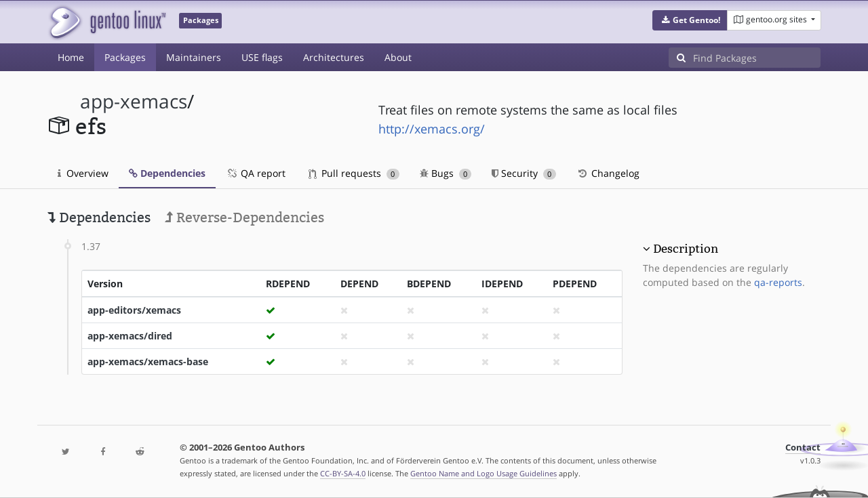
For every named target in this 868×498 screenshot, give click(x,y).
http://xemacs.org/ (432, 129)
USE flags (262, 57)
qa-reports (778, 282)
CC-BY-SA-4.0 (343, 473)
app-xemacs (134, 101)
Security (524, 173)
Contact (803, 448)
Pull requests (354, 173)
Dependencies (167, 173)
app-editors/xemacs (134, 310)
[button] (690, 20)
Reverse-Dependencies (244, 217)
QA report (256, 173)
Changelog (608, 173)
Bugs (446, 173)
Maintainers (194, 57)
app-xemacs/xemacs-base (148, 361)
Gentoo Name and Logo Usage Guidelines (484, 473)
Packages (125, 57)
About (398, 57)
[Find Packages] (757, 58)
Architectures (334, 57)
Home (71, 57)
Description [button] (686, 249)
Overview (83, 173)
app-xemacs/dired (130, 336)
